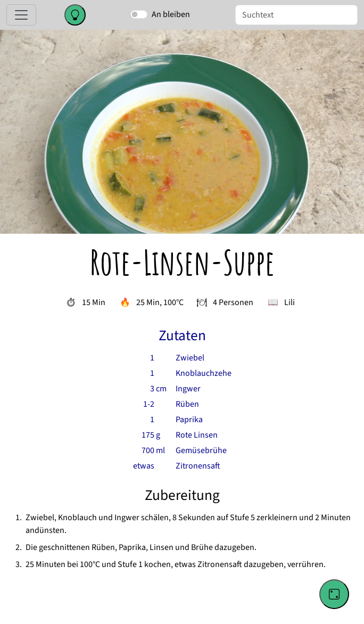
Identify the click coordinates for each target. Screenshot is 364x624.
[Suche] (296, 15)
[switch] (139, 14)
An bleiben (171, 14)
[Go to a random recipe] (334, 594)
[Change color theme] (75, 15)
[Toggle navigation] (21, 15)
